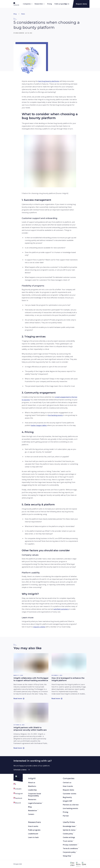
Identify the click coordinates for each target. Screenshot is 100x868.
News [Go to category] (23, 14)
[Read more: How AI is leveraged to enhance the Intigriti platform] (69, 663)
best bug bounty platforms (49, 81)
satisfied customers (61, 609)
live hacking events (55, 415)
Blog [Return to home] (15, 14)
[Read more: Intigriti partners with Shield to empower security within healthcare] (31, 713)
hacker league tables (39, 425)
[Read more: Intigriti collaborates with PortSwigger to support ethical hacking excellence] (31, 663)
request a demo (39, 627)
